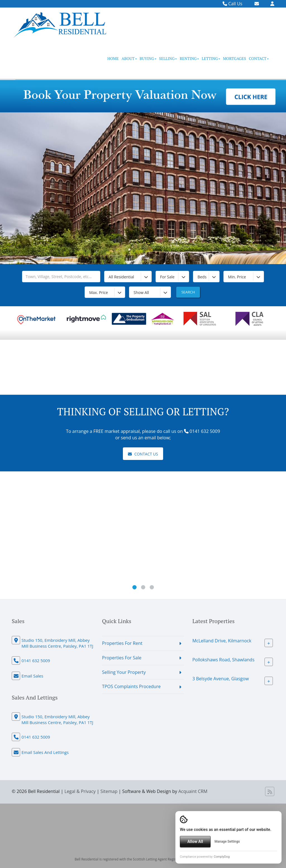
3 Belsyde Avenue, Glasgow (221, 679)
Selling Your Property (124, 672)
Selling (168, 58)
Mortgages (234, 58)
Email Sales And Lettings (45, 752)
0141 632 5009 (36, 660)
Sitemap (109, 791)
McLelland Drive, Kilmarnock (222, 641)
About (129, 58)
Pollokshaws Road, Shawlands (223, 660)
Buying (148, 58)
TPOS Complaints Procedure (131, 686)
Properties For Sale (122, 658)
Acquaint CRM (193, 791)
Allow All (195, 842)
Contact (259, 58)
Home (113, 58)
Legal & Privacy (80, 791)
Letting (211, 58)
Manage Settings (227, 842)
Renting (189, 58)
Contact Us (143, 454)
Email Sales (32, 676)
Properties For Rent (122, 643)
